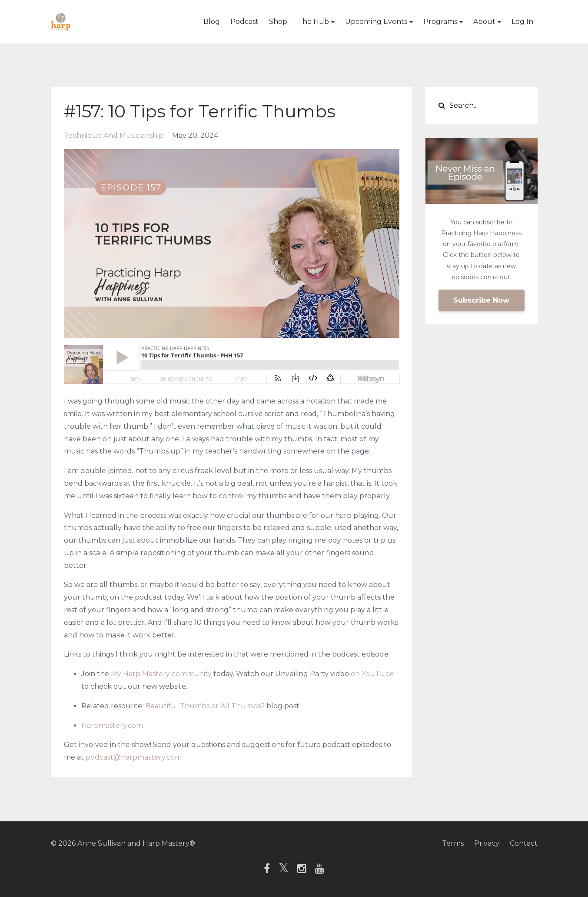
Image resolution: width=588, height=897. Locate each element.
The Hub (313, 22)
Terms (453, 843)
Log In (522, 22)
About (484, 22)
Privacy (487, 843)
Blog (212, 22)
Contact (524, 843)
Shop (278, 22)
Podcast (244, 22)
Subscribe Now (481, 300)
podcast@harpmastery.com (134, 757)
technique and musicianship (114, 135)
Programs (440, 22)
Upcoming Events (376, 22)
